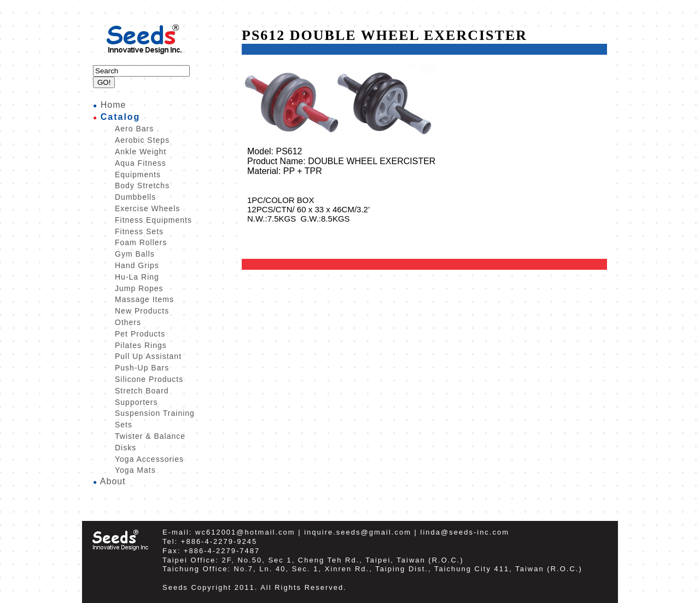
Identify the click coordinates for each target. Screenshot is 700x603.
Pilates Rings (141, 345)
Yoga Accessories (149, 459)
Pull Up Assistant (148, 356)
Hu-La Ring (137, 277)
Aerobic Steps (142, 140)
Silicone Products (149, 379)
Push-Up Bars (142, 368)
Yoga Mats (135, 470)
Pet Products (140, 334)
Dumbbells (135, 197)
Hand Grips (137, 265)
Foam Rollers (141, 242)
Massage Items (144, 299)
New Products (142, 311)
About (113, 481)
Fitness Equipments (153, 220)
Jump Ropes (139, 288)
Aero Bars (134, 129)
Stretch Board (142, 391)
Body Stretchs (142, 185)
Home (113, 105)
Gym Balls (135, 254)
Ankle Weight (141, 152)
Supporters (136, 402)
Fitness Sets (139, 231)
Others (128, 322)
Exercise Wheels (147, 208)
